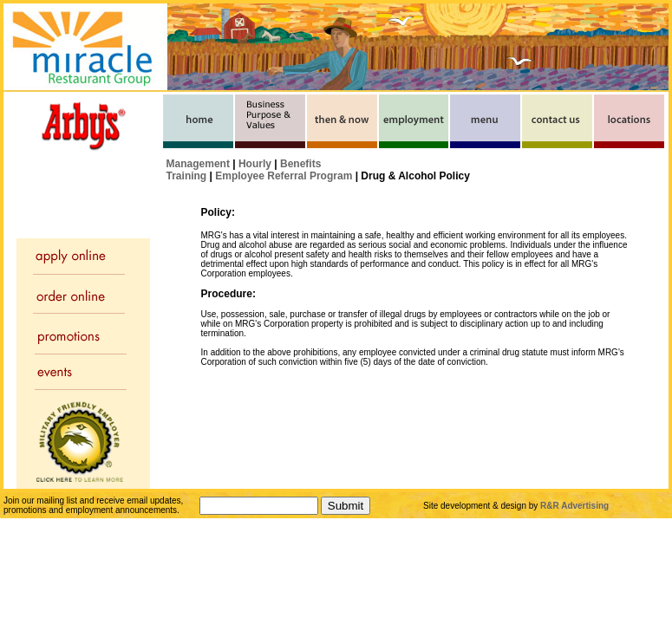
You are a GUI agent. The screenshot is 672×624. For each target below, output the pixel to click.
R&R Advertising (574, 506)
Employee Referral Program (284, 176)
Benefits (300, 164)
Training (187, 176)
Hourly (255, 164)
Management (198, 164)
